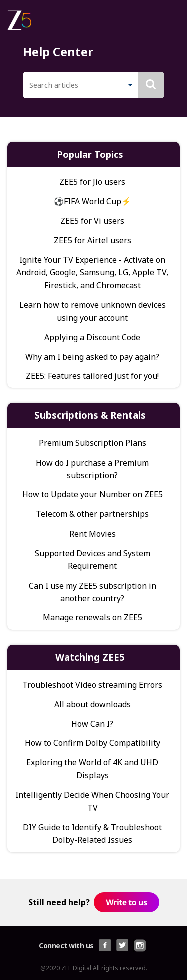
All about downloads (93, 704)
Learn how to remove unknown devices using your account (93, 311)
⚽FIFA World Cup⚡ (93, 201)
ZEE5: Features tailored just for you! (92, 376)
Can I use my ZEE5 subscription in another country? (93, 592)
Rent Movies (93, 534)
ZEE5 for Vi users (92, 221)
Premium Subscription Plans (93, 443)
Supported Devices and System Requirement (93, 560)
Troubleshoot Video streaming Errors (92, 685)
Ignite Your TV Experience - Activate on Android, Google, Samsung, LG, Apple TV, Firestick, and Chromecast (92, 273)
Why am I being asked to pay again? (92, 357)
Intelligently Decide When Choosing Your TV (92, 801)
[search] (73, 85)
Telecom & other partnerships (92, 514)
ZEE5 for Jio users (92, 182)
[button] (130, 86)
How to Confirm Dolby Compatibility (93, 743)
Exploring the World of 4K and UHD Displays (92, 769)
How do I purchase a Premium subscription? (92, 469)
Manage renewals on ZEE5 (93, 617)
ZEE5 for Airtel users (93, 240)
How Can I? (92, 724)
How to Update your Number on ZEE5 (93, 494)
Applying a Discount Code (92, 337)
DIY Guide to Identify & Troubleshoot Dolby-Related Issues (92, 834)
